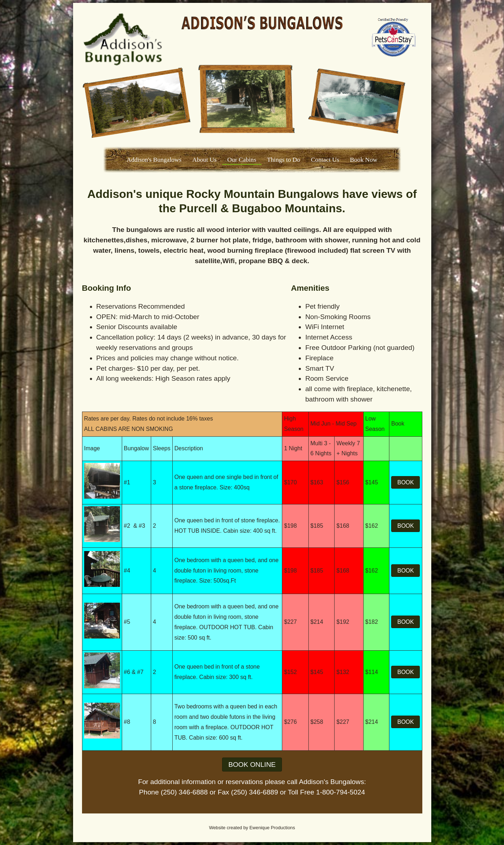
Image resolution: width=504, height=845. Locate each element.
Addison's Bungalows (154, 160)
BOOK (405, 482)
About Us (205, 160)
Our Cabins (242, 160)
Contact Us (325, 160)
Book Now (364, 160)
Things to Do (284, 160)
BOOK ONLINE (252, 765)
